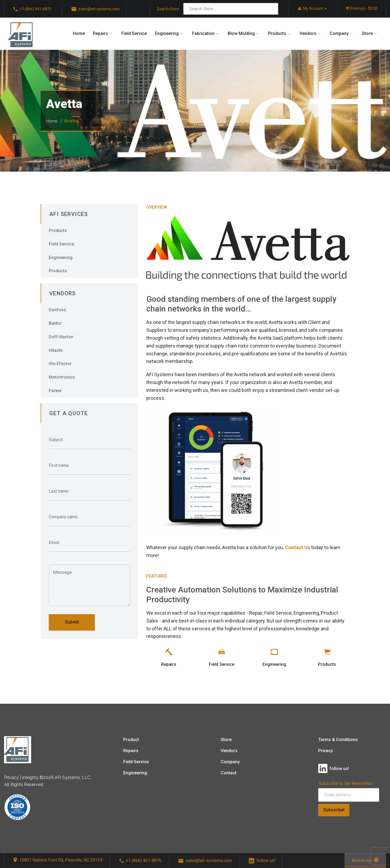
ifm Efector (60, 364)
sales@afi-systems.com (205, 861)
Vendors (308, 33)
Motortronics (62, 377)
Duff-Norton (61, 337)
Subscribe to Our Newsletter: (346, 783)
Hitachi (56, 350)
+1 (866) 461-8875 (140, 861)
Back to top (365, 860)
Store (367, 33)
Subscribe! (334, 810)
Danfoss (57, 310)
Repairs (100, 33)
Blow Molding (241, 33)
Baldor (55, 323)
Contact (229, 773)
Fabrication (203, 33)
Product (131, 740)
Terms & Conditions (338, 740)
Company (339, 33)
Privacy (326, 751)
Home (79, 33)
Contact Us (298, 547)
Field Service (134, 33)
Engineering (167, 33)
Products (277, 33)
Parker (55, 391)
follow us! (262, 861)
